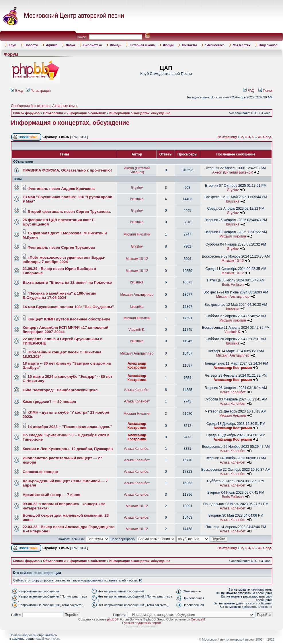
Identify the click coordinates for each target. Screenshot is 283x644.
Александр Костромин (137, 365)
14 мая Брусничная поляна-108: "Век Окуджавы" (68, 307)
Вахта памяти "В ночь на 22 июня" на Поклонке (67, 282)
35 (260, 137)
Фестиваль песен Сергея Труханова (61, 247)
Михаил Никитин (137, 234)
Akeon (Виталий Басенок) (137, 170)
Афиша (52, 45)
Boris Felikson (233, 285)
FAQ (249, 91)
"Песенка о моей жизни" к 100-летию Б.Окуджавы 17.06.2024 (59, 295)
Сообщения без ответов (30, 106)
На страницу (227, 137)
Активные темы (65, 106)
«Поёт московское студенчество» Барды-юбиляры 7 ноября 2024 (64, 260)
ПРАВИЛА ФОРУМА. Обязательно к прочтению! (67, 170)
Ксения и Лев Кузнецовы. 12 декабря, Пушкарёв (68, 449)
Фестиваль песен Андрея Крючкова (61, 189)
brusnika (137, 199)
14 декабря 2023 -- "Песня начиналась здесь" (70, 427)
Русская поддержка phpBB (141, 623)
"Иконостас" (215, 45)
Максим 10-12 (137, 259)
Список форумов (26, 113)
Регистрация (38, 91)
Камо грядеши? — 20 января (49, 401)
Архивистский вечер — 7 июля (51, 495)
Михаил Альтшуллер (137, 295)
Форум (168, 45)
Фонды (116, 45)
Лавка (70, 45)
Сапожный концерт (41, 472)
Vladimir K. (137, 330)
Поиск (265, 91)
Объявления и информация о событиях (74, 113)
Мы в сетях (242, 45)
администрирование (142, 626)
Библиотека (93, 45)
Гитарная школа (142, 45)
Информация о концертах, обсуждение (140, 113)
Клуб (12, 45)
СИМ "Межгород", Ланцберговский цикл (60, 390)
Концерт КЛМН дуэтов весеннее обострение (69, 319)
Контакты (189, 45)
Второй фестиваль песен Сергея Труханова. (69, 212)
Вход (17, 91)
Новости (31, 45)
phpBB (112, 619)
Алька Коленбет (137, 390)
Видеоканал (268, 45)
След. (268, 137)
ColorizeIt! (198, 619)
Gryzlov (137, 188)
